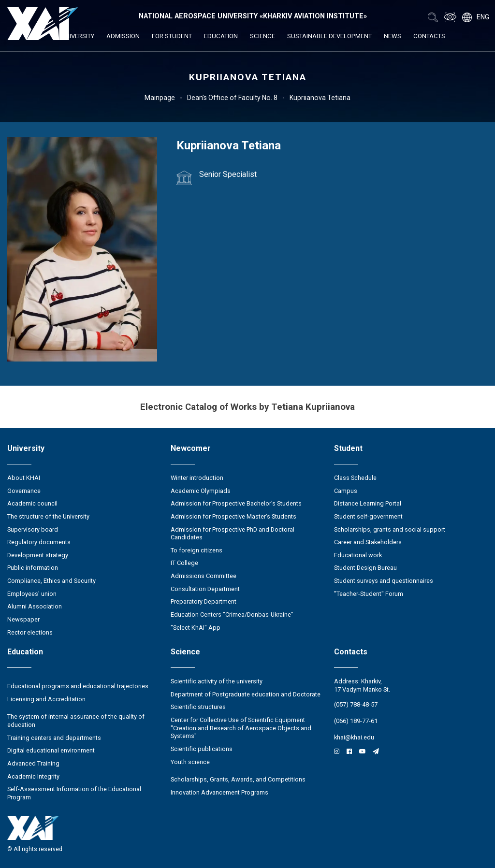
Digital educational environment (51, 750)
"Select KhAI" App (196, 628)
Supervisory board (33, 529)
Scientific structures (198, 707)
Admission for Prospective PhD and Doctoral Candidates (233, 534)
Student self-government (368, 516)
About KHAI (24, 478)
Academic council (32, 503)
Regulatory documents (39, 542)
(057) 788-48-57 (356, 704)
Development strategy (38, 555)
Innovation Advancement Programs (219, 792)
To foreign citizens (197, 550)
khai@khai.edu (354, 737)
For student (172, 36)
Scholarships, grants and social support (390, 529)
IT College (184, 563)
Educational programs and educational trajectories (78, 686)
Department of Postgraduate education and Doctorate (246, 694)
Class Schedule (355, 478)
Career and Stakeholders (368, 542)
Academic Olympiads (201, 491)
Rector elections (30, 632)
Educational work (358, 555)
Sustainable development (329, 36)
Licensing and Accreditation (46, 699)
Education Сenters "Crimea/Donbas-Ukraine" (232, 615)
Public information (33, 568)
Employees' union (32, 594)
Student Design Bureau (365, 568)
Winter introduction (197, 478)
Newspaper (23, 619)
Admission (123, 36)
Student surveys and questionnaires (384, 581)
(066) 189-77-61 (356, 721)
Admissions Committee (204, 576)
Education (221, 36)
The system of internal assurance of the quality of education (76, 721)
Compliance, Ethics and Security (51, 581)
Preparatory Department (204, 601)
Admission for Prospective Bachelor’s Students (236, 503)
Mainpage (160, 98)
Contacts (429, 36)
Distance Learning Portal (368, 503)
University (78, 36)
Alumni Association (35, 606)
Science (262, 36)
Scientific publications (202, 749)
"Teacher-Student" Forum (369, 594)
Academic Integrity (33, 776)
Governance (24, 491)
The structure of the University (48, 516)
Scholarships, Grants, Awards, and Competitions (238, 779)
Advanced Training (33, 763)
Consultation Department (205, 589)
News (393, 36)
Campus (346, 491)
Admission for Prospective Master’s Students (233, 516)
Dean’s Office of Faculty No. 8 (232, 98)
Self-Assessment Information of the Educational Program (74, 793)
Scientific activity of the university (217, 681)
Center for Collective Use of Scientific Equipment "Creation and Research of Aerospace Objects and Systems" (241, 728)
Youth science (190, 762)
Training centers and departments (54, 738)
